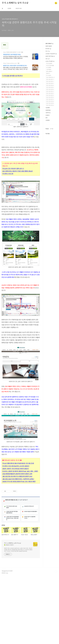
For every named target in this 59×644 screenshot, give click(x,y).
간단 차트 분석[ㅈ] (50, 95)
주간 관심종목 (49, 63)
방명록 (9, 8)
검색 (52, 3)
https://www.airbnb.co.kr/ (10, 63)
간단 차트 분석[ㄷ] (50, 83)
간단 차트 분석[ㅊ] (50, 97)
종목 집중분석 (49, 71)
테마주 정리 (19, 8)
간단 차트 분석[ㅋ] (50, 99)
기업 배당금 (49, 69)
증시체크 (48, 49)
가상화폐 (48, 108)
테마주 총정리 (49, 46)
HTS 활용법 (49, 67)
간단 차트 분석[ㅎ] (50, 105)
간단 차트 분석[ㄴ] (50, 81)
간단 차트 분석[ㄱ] (50, 79)
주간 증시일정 (50, 65)
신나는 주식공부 (50, 61)
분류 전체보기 (49, 43)
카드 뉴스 (48, 59)
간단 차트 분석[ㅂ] (50, 89)
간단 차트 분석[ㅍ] (50, 103)
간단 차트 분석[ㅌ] (50, 101)
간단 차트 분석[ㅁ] (50, 87)
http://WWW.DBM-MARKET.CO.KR (12, 52)
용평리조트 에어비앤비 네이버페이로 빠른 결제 (15, 66)
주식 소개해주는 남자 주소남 (15, 3)
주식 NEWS (49, 75)
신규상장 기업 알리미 (51, 54)
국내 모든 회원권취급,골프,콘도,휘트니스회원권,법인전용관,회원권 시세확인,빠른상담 (16, 57)
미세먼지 (48, 115)
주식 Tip (48, 51)
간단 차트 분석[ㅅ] (50, 91)
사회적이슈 (48, 113)
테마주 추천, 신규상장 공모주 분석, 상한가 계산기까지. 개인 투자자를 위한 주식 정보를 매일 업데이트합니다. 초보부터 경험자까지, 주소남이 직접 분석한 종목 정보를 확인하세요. (18, 617)
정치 (47, 118)
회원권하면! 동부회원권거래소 (12, 54)
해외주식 (48, 73)
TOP (56, 639)
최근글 (47, 129)
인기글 (52, 129)
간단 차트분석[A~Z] (50, 77)
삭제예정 (48, 120)
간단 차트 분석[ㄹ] (50, 85)
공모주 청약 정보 (50, 56)
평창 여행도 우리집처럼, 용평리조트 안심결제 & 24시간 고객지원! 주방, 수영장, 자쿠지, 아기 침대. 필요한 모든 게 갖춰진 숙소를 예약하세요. (16, 68)
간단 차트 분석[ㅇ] (50, 93)
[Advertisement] (21, 292)
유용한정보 (48, 110)
